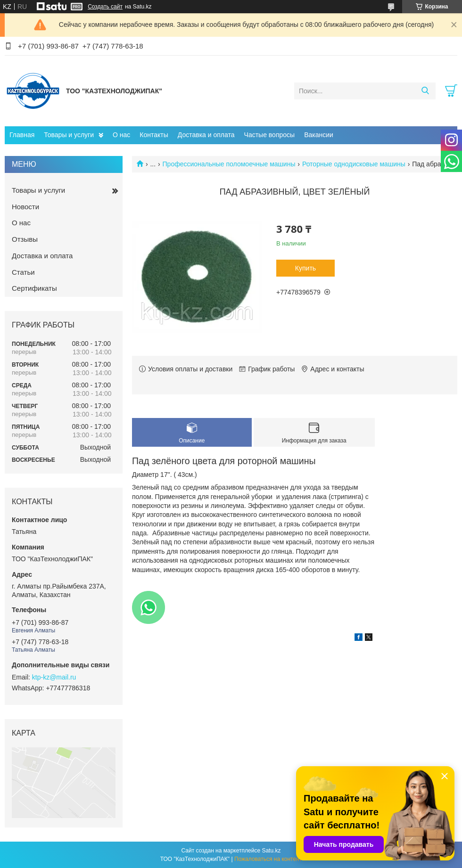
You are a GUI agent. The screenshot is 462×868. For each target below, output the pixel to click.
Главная (22, 135)
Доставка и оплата (206, 135)
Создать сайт (105, 7)
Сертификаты (34, 288)
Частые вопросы (270, 135)
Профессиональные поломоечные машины (229, 164)
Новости (25, 207)
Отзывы (25, 239)
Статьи (23, 272)
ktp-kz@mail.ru (54, 677)
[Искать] (425, 91)
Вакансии (319, 135)
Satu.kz (271, 851)
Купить (305, 268)
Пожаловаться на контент (268, 859)
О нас (121, 135)
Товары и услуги (69, 135)
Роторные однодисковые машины (354, 164)
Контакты (154, 135)
